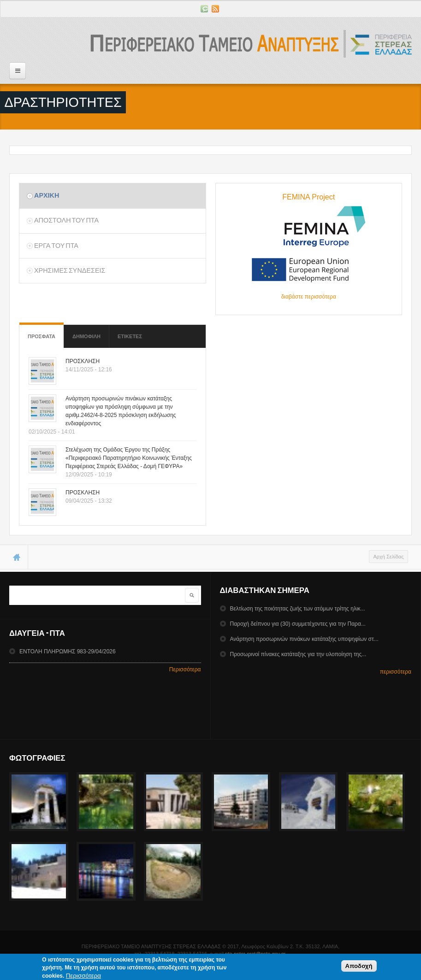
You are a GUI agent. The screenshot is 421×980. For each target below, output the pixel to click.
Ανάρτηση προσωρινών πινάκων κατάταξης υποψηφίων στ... (304, 639)
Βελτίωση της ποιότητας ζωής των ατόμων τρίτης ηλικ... (297, 609)
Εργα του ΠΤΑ (56, 246)
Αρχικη (47, 195)
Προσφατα (42, 332)
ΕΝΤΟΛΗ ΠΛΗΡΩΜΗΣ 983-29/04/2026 (68, 651)
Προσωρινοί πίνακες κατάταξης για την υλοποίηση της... (298, 654)
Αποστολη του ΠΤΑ (66, 220)
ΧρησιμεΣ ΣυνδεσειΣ (70, 270)
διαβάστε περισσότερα (309, 297)
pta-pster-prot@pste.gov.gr (255, 954)
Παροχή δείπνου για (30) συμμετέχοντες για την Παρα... (297, 624)
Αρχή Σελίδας (388, 557)
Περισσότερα (185, 669)
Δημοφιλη (86, 336)
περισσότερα (396, 672)
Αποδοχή (359, 968)
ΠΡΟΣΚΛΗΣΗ (83, 361)
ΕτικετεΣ (130, 336)
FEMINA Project (308, 197)
